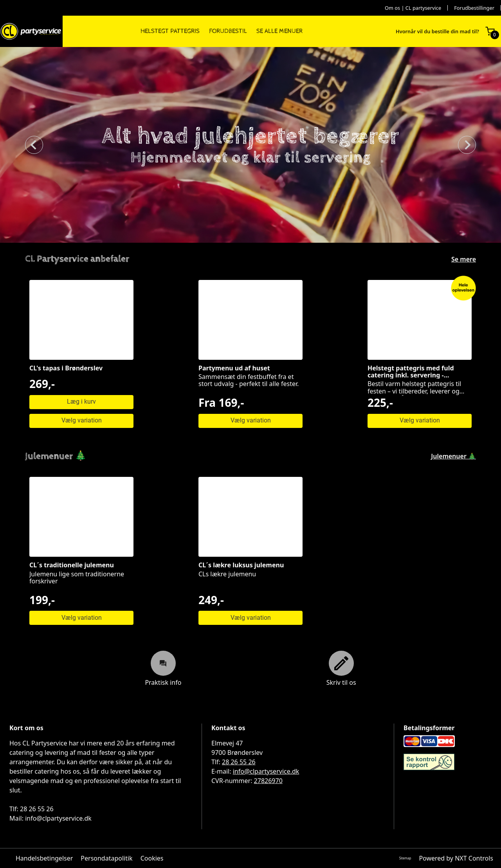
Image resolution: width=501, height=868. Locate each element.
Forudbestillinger (474, 8)
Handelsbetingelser (44, 858)
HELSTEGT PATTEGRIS (170, 31)
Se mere (464, 259)
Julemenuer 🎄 (453, 456)
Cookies (152, 858)
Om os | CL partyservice (413, 8)
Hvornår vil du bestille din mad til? (437, 32)
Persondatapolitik (106, 858)
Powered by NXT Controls (456, 858)
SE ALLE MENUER (279, 31)
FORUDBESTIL (228, 31)
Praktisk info (163, 668)
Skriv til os (341, 668)
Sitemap (405, 858)
